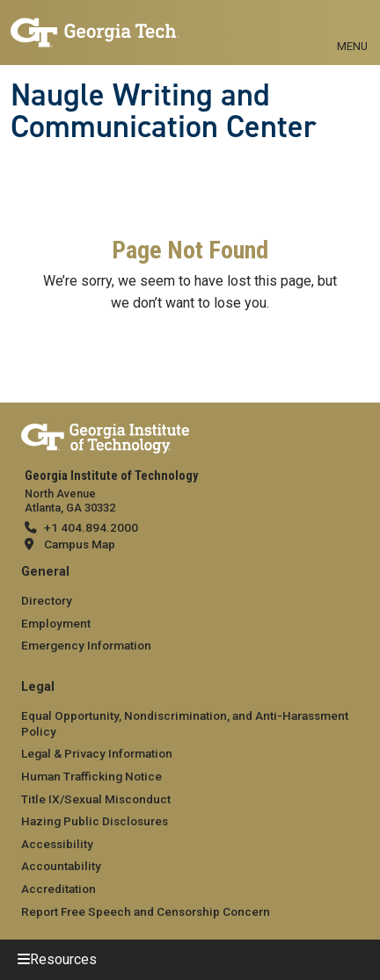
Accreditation (58, 889)
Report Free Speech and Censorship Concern (146, 911)
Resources (63, 959)
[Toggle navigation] (352, 26)
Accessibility (57, 844)
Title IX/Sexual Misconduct (96, 799)
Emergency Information (86, 645)
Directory (47, 600)
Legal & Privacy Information (97, 753)
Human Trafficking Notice (91, 776)
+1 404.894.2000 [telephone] (91, 527)
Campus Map (80, 544)
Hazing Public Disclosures (95, 821)
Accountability (61, 866)
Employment (56, 623)
